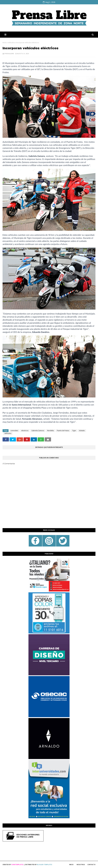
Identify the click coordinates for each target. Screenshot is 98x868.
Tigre (74, 431)
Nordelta (50, 431)
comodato (14, 431)
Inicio (4, 43)
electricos (25, 431)
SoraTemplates (17, 864)
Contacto (91, 864)
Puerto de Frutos (63, 431)
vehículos (11, 43)
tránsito (82, 431)
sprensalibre (9, 54)
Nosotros (81, 864)
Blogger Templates (45, 864)
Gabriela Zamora (38, 431)
